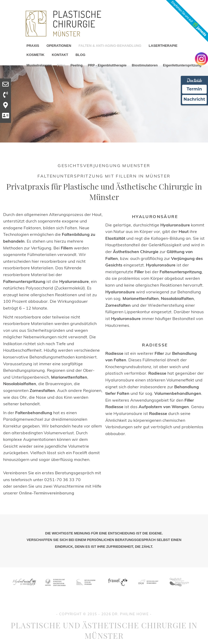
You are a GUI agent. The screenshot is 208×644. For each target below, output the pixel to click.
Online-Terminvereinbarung (46, 493)
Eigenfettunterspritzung (182, 65)
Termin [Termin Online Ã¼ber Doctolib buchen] (195, 89)
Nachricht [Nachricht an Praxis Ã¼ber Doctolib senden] (194, 99)
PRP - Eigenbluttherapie (107, 65)
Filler (61, 65)
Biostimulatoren (145, 65)
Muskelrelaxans (39, 65)
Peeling (76, 65)
